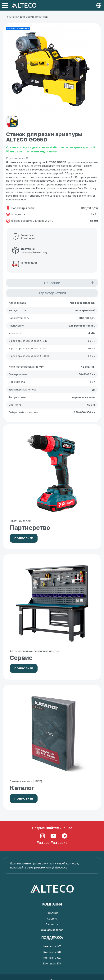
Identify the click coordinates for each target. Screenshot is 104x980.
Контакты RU (52, 952)
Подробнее (24, 538)
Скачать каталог (52, 930)
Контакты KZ (52, 946)
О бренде (52, 913)
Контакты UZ (52, 958)
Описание (52, 283)
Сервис (52, 918)
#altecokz (59, 843)
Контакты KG (52, 963)
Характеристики (52, 293)
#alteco (43, 843)
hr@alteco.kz (58, 867)
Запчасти (52, 924)
